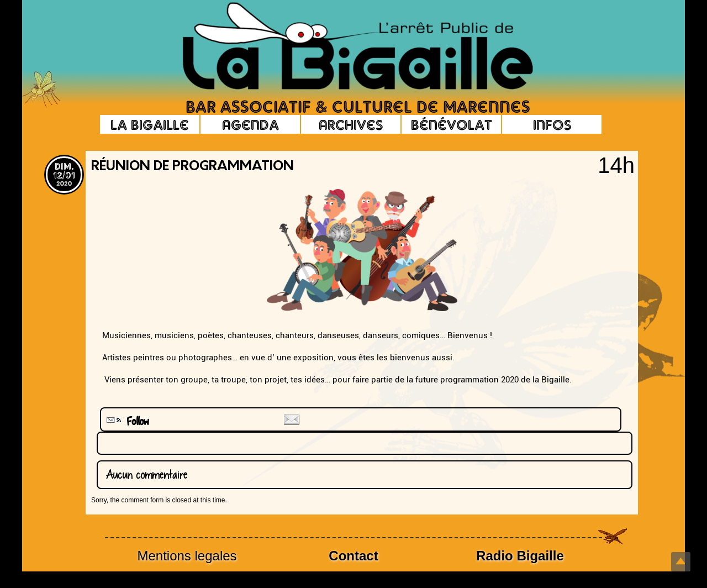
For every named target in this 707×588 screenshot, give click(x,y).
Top (681, 562)
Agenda (250, 124)
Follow (126, 421)
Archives (351, 124)
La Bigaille (150, 124)
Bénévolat (452, 124)
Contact (353, 556)
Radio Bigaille (520, 556)
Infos (552, 124)
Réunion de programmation (192, 167)
